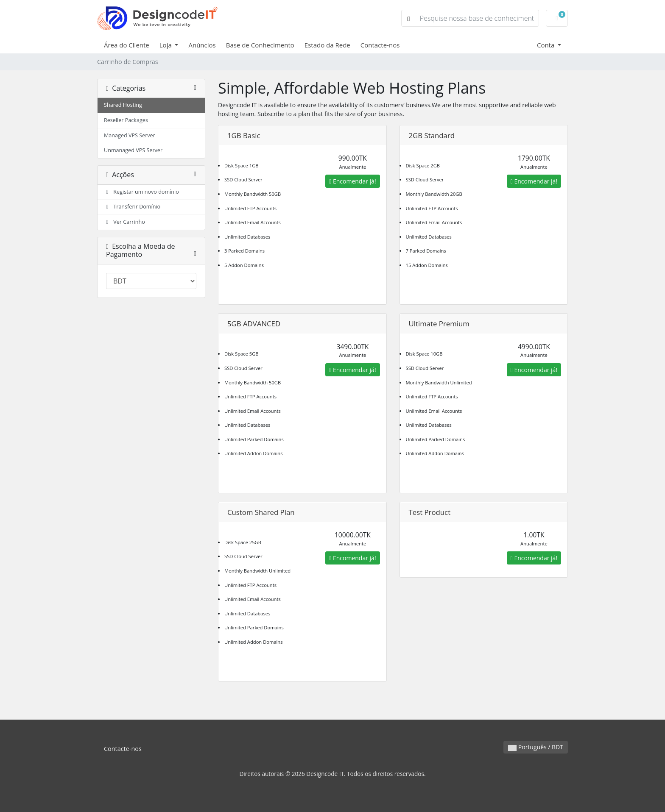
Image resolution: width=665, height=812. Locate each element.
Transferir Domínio (132, 207)
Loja (166, 45)
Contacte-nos (380, 45)
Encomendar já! (352, 181)
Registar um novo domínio (141, 192)
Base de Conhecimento (260, 45)
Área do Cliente (127, 45)
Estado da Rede (327, 45)
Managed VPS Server (130, 135)
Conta (546, 45)
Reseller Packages (126, 120)
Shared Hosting (123, 105)
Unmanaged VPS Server (133, 150)
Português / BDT (536, 747)
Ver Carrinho (124, 222)
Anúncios (202, 45)
